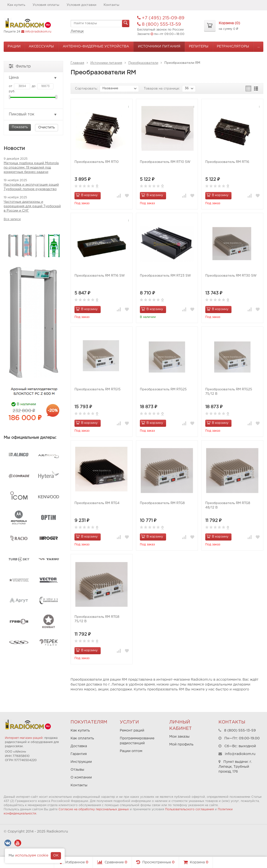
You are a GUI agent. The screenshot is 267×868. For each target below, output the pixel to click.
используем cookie (32, 856)
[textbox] (100, 23)
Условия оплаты (46, 5)
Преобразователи (143, 63)
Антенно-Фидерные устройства (96, 46)
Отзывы (77, 770)
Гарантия (79, 754)
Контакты (111, 5)
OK (56, 856)
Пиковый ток (33, 114)
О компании (81, 778)
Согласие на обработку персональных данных (94, 809)
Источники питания (159, 46)
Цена (33, 78)
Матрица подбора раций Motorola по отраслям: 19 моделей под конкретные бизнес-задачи (31, 168)
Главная (77, 63)
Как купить (16, 5)
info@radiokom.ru (38, 32)
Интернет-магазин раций (24, 738)
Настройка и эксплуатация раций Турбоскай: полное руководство (31, 187)
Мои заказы (179, 737)
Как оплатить (82, 738)
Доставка (79, 746)
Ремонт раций (132, 731)
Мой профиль (181, 744)
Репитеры (199, 46)
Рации (14, 46)
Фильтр (20, 66)
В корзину (87, 195)
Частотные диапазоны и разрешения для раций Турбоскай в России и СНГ (32, 206)
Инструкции (81, 762)
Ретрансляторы (233, 46)
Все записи (12, 219)
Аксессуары (41, 46)
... (259, 46)
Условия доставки (81, 5)
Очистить (47, 127)
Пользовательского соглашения (189, 809)
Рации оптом (131, 751)
